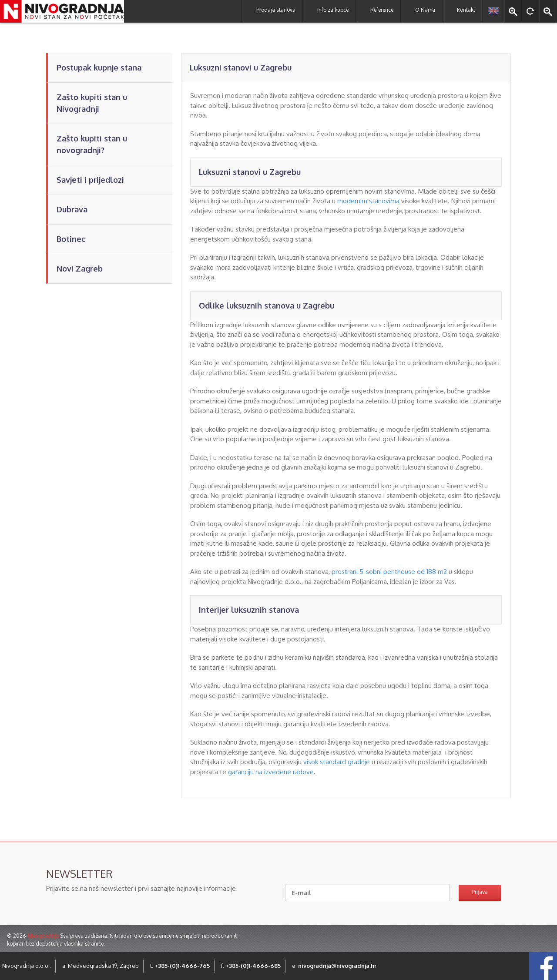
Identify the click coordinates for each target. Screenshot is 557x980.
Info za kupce (333, 10)
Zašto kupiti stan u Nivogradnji (92, 103)
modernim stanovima (368, 201)
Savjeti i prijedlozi (90, 180)
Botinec (71, 239)
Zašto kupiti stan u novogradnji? (92, 144)
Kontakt (466, 10)
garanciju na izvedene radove (271, 772)
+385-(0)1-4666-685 (253, 966)
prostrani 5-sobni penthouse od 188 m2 (389, 572)
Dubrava (72, 209)
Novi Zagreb (80, 268)
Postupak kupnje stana (99, 67)
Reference (382, 10)
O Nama (425, 10)
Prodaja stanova (276, 10)
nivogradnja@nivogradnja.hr (337, 966)
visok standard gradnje (337, 762)
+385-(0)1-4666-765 (182, 966)
